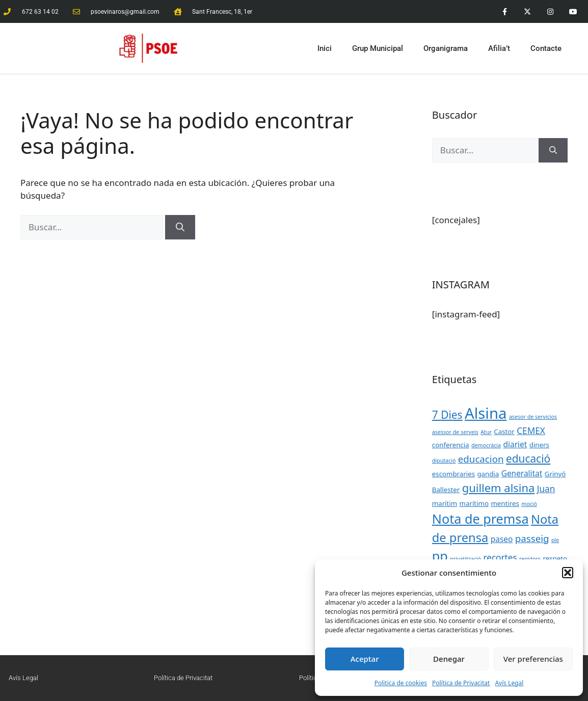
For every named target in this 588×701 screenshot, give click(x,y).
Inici (325, 48)
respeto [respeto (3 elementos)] (555, 558)
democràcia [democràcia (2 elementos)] (486, 445)
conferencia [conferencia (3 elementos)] (451, 445)
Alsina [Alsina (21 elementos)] (486, 413)
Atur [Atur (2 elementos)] (486, 432)
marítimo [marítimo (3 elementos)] (474, 503)
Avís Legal (509, 683)
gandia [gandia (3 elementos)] (488, 474)
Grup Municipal (378, 48)
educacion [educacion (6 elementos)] (481, 459)
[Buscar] (180, 227)
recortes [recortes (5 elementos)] (500, 558)
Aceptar (365, 659)
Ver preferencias (533, 659)
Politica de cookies (401, 683)
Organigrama (446, 48)
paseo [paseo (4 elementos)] (502, 539)
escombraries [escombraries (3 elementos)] (453, 474)
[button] (568, 573)
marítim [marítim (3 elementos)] (445, 503)
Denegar (449, 659)
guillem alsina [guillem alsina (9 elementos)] (499, 488)
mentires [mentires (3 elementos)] (505, 503)
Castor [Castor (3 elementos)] (504, 432)
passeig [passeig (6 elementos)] (532, 538)
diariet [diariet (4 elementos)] (515, 444)
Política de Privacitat (461, 683)
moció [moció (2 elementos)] (529, 504)
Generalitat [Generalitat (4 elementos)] (522, 473)
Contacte (546, 48)
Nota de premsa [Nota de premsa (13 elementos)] (480, 519)
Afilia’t (499, 48)
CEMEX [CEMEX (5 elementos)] (531, 431)
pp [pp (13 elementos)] (440, 556)
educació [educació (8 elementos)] (528, 459)
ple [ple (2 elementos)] (555, 540)
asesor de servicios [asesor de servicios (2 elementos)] (533, 417)
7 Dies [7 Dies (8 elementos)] (447, 415)
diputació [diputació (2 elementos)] (444, 461)
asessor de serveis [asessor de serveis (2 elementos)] (455, 432)
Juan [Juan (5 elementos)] (546, 489)
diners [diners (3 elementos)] (539, 445)
